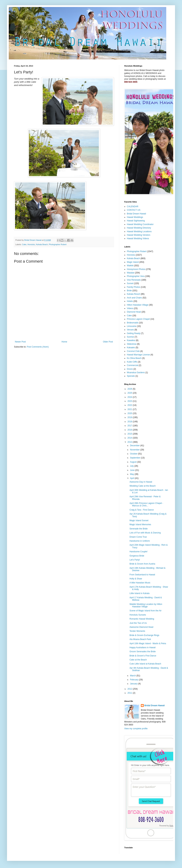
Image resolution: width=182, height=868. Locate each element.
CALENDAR (133, 207)
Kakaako (131, 348)
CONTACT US (134, 210)
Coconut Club (133, 351)
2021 (130, 409)
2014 (130, 438)
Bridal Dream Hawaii (136, 214)
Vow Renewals (134, 280)
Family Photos (134, 287)
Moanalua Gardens (136, 372)
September (135, 458)
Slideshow (132, 344)
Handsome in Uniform (140, 541)
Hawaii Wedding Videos (138, 238)
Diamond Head (134, 312)
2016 (130, 430)
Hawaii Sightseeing (136, 221)
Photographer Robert (58, 244)
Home (64, 342)
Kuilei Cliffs (132, 362)
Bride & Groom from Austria (142, 564)
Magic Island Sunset (139, 520)
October (134, 454)
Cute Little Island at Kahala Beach (145, 664)
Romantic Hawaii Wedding (142, 619)
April (132, 478)
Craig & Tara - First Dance (142, 510)
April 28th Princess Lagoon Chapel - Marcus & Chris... (146, 504)
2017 (130, 426)
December (135, 446)
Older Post (108, 342)
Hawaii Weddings (135, 217)
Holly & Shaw (136, 579)
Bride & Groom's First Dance (143, 656)
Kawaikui (131, 340)
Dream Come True (138, 537)
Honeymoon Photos (136, 269)
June (133, 470)
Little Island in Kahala (139, 593)
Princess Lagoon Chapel (138, 319)
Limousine (132, 326)
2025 (130, 393)
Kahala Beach (42, 244)
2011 (130, 693)
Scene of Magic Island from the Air (146, 611)
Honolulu (31, 244)
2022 (130, 405)
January (134, 684)
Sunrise (130, 337)
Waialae (131, 273)
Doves (130, 369)
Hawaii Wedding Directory (139, 228)
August (134, 462)
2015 (130, 434)
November (135, 450)
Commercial (132, 365)
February (134, 680)
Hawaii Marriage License (138, 355)
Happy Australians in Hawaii (143, 648)
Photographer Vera (136, 276)
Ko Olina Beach (134, 358)
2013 (130, 442)
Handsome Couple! (139, 552)
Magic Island (133, 262)
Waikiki (130, 266)
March (133, 676)
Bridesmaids (133, 323)
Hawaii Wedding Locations (139, 232)
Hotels (130, 301)
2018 (130, 422)
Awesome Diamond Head (141, 627)
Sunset (130, 283)
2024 (130, 397)
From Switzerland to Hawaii (142, 575)
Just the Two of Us (138, 623)
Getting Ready (134, 333)
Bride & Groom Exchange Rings (144, 635)
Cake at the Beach (138, 660)
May (132, 474)
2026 (130, 389)
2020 (130, 413)
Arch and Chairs (134, 298)
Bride (129, 291)
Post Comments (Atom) (38, 347)
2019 (130, 417)
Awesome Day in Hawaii (141, 482)
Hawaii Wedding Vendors (139, 235)
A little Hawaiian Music (140, 583)
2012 (130, 689)
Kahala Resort (134, 294)
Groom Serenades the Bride (143, 652)
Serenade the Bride (139, 529)
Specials (131, 376)
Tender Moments (137, 631)
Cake (24, 244)
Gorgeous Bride (137, 556)
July (132, 466)
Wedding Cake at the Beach (143, 486)
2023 (130, 401)
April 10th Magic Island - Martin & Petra (148, 643)
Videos (130, 308)
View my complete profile (136, 729)
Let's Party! (135, 560)
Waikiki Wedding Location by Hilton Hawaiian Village (146, 605)
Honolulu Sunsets (138, 615)
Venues (130, 330)
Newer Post (20, 342)
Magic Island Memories (140, 525)
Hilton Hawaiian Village (138, 305)
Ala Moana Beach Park (140, 639)
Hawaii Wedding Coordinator (140, 224)
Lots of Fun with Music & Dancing (145, 533)
